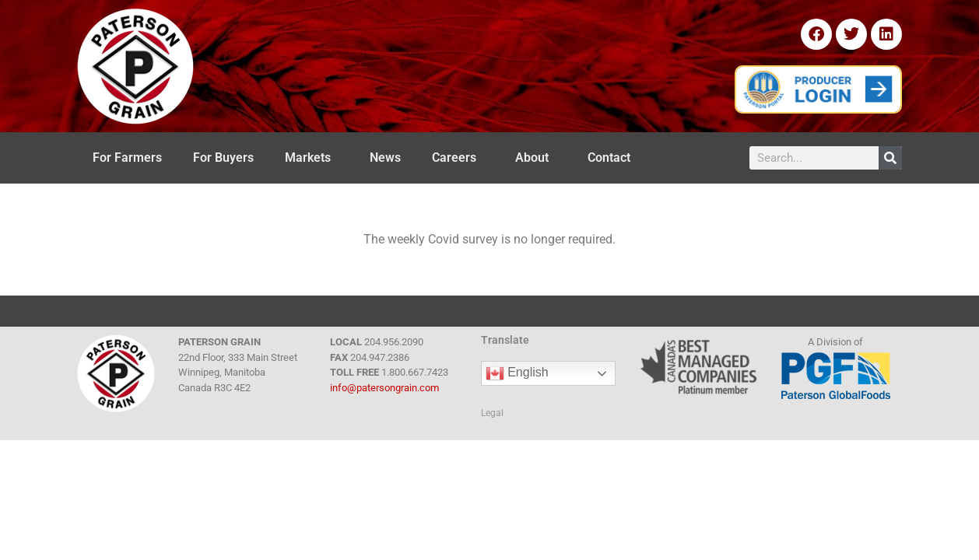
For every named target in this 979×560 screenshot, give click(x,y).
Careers (458, 158)
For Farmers (127, 157)
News (385, 157)
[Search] (890, 158)
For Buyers (223, 157)
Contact (613, 158)
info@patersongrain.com (384, 388)
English (517, 373)
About (536, 158)
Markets (312, 158)
